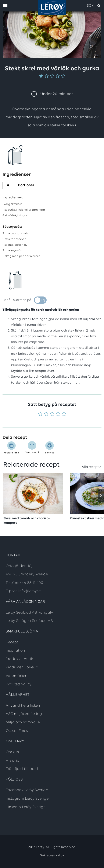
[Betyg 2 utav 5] (46, 414)
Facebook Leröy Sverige (27, 790)
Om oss (12, 752)
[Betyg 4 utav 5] (58, 414)
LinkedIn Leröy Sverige (26, 807)
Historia (13, 761)
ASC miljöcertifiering (24, 714)
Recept (12, 642)
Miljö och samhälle (23, 722)
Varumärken (17, 676)
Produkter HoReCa (22, 667)
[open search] (94, 6)
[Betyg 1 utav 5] (40, 414)
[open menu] (5, 6)
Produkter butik (19, 659)
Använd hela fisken (23, 706)
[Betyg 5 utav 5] (64, 414)
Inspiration (15, 651)
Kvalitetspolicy (19, 684)
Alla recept (90, 467)
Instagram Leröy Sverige (27, 799)
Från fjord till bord (22, 769)
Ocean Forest (17, 731)
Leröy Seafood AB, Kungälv (29, 613)
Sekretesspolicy (52, 855)
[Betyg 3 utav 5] (52, 414)
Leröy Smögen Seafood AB (29, 621)
